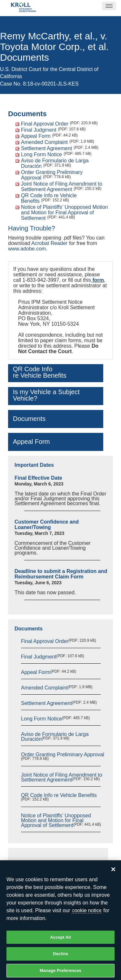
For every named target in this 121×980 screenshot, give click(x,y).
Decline (60, 957)
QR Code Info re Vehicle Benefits (59, 795)
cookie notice (87, 913)
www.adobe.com (27, 249)
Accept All (60, 940)
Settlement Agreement (46, 148)
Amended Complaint (44, 142)
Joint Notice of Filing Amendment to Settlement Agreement (62, 187)
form (98, 280)
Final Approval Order (45, 124)
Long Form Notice (41, 154)
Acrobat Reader (49, 243)
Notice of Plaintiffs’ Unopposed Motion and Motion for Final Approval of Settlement (64, 213)
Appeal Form (36, 136)
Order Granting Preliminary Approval (63, 755)
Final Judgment (39, 130)
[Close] (113, 872)
